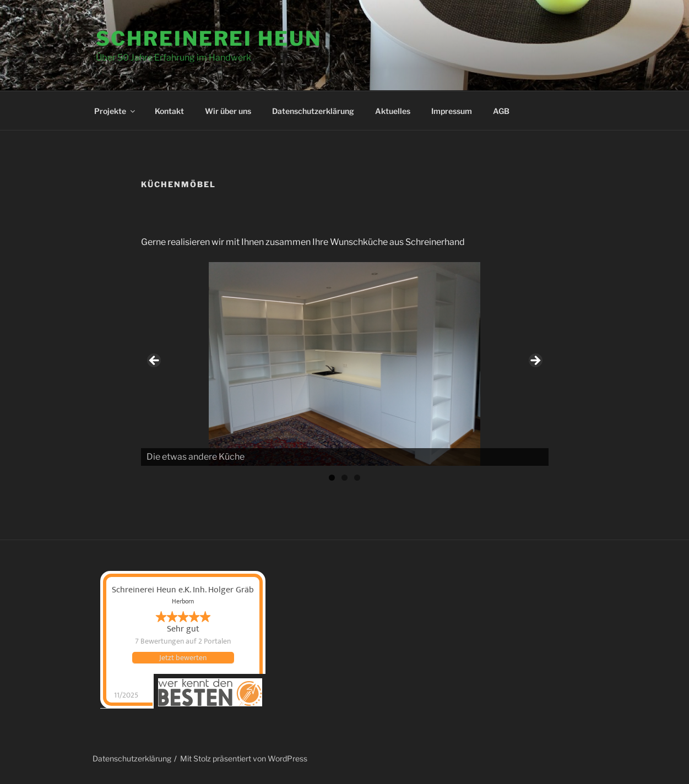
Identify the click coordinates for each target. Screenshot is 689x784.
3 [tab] (357, 478)
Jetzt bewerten (183, 658)
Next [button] (535, 361)
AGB (501, 111)
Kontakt (169, 111)
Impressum (452, 111)
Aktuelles (393, 111)
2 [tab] (345, 478)
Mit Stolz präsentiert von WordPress (244, 758)
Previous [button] (155, 361)
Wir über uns (228, 111)
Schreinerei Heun (209, 39)
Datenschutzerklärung (313, 111)
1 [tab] (332, 478)
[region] (345, 364)
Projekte (115, 111)
